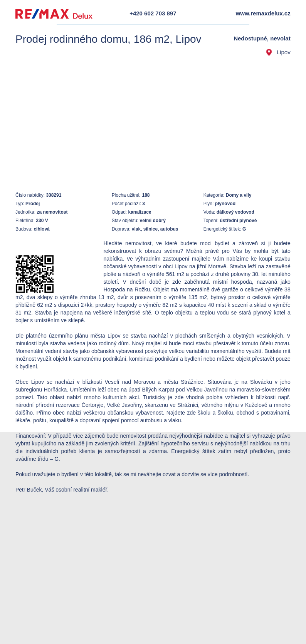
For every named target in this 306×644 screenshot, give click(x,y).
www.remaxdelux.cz (263, 13)
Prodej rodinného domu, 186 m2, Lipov (108, 39)
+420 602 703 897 (153, 13)
